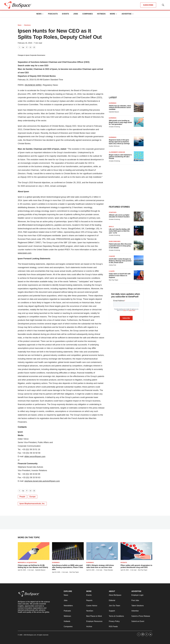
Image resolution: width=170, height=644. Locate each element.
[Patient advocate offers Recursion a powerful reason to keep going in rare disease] (139, 245)
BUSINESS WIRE (33, 85)
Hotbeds (101, 14)
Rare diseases (115, 241)
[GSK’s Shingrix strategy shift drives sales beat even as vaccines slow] (102, 551)
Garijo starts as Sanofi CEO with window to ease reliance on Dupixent (120, 276)
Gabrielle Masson (114, 112)
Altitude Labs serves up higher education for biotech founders (119, 216)
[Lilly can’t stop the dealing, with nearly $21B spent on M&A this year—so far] (139, 231)
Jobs (76, 14)
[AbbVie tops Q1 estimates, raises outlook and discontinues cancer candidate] (139, 107)
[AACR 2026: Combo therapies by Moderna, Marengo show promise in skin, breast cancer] (139, 260)
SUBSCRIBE (148, 5)
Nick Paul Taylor (114, 280)
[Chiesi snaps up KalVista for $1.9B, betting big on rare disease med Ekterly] (34, 551)
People (22, 497)
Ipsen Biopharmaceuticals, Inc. (32, 504)
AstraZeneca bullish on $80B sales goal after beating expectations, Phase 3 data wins (67, 567)
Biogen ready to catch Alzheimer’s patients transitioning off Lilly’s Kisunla (120, 157)
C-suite (112, 271)
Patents (124, 562)
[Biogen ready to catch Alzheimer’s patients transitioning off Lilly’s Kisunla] (139, 156)
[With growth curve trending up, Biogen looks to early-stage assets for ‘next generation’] (139, 122)
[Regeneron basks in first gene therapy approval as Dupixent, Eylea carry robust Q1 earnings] (139, 141)
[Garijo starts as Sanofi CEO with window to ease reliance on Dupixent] (139, 275)
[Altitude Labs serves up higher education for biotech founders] (139, 216)
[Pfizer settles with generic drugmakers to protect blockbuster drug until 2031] (136, 551)
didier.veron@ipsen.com (35, 456)
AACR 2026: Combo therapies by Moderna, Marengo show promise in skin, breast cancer (120, 261)
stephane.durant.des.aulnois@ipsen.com (42, 481)
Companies (87, 14)
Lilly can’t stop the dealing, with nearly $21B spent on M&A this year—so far (119, 231)
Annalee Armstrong (114, 127)
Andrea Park (112, 265)
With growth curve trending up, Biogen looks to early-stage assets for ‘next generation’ (120, 122)
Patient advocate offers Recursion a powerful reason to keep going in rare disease (120, 246)
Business (28, 25)
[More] (43, 14)
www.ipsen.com (25, 253)
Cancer (112, 256)
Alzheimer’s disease (117, 152)
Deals (111, 227)
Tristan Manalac (108, 570)
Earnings (113, 103)
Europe (32, 497)
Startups (113, 212)
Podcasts (53, 14)
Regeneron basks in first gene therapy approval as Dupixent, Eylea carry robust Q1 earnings (119, 142)
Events (65, 14)
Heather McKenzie (114, 146)
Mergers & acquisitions (27, 562)
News (39, 14)
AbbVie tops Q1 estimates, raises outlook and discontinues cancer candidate (120, 108)
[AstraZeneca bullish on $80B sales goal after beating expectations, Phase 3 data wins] (68, 551)
